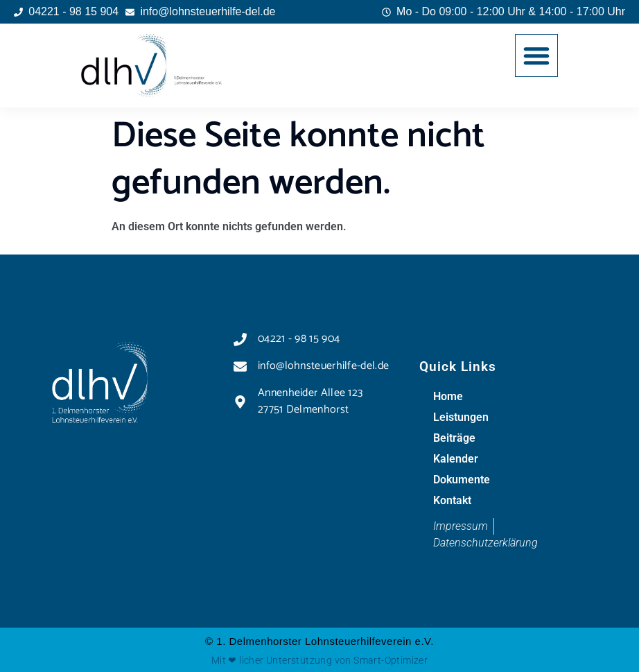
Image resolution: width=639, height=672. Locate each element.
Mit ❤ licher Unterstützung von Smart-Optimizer (319, 660)
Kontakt (452, 500)
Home (448, 396)
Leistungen (461, 417)
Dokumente (462, 480)
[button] (536, 55)
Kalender (456, 459)
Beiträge (454, 438)
